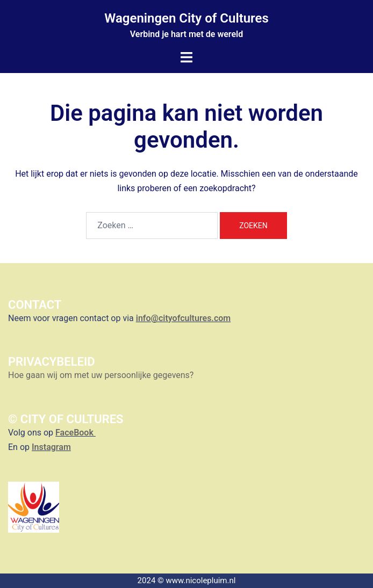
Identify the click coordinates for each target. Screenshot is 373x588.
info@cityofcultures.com (183, 318)
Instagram (51, 447)
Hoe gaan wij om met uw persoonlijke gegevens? (102, 375)
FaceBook (76, 433)
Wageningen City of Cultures (186, 18)
